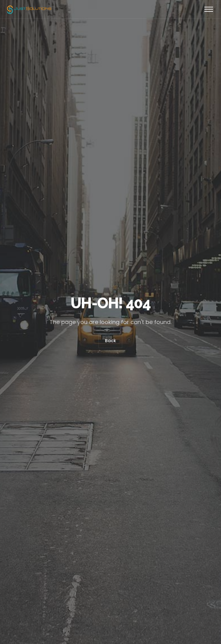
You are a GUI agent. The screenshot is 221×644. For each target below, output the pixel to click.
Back (110, 341)
